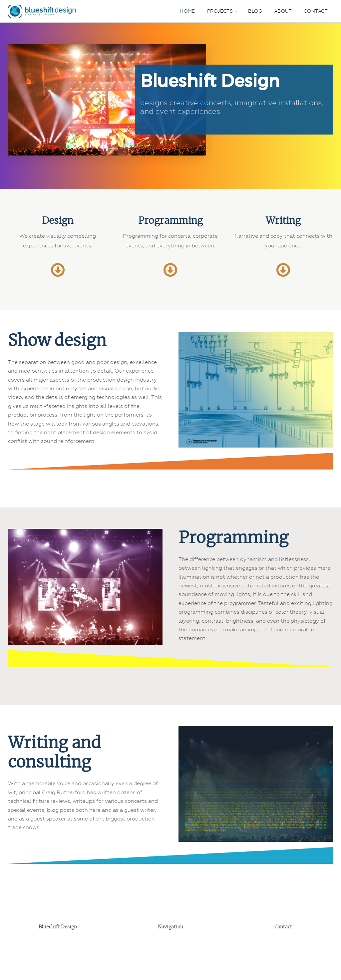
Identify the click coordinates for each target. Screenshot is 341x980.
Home (187, 11)
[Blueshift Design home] (42, 11)
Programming (170, 221)
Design (58, 221)
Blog (255, 11)
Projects (220, 11)
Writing (283, 221)
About (283, 11)
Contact (316, 11)
